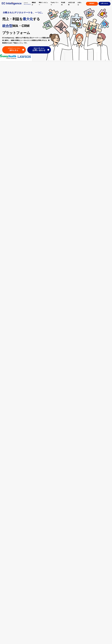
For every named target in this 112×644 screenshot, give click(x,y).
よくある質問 (102, 621)
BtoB (43, 631)
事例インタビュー (43, 4)
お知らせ (80, 4)
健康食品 (44, 627)
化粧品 (44, 625)
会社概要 (31, 640)
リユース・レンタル (47, 629)
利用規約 (26, 640)
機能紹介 (34, 4)
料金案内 (63, 4)
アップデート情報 (82, 617)
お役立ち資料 (71, 4)
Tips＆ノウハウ (61, 613)
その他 (44, 633)
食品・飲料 (45, 623)
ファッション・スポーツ (48, 616)
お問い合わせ (102, 626)
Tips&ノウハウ (54, 4)
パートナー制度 (103, 613)
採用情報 (101, 623)
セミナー (92, 613)
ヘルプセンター (6, 640)
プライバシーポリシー (17, 640)
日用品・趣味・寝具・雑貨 (48, 620)
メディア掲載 (81, 619)
